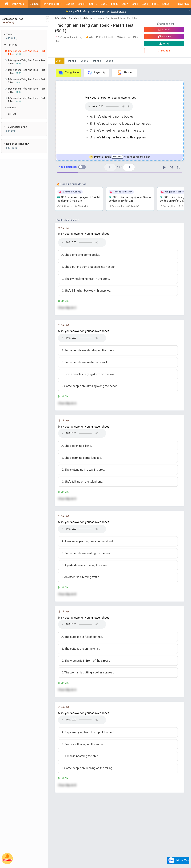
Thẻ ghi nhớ (68, 73)
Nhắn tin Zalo (178, 860)
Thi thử (124, 73)
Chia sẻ (164, 30)
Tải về (164, 44)
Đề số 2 (72, 61)
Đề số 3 (85, 61)
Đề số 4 (97, 61)
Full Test (11, 114)
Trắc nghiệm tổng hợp (66, 18)
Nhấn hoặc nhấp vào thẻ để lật (120, 157)
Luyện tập (96, 73)
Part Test (12, 45)
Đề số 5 (109, 61)
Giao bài (164, 37)
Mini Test (12, 108)
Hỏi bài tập (7, 858)
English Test (87, 18)
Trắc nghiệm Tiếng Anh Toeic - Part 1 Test (117, 18)
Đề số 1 (60, 61)
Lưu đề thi (164, 51)
